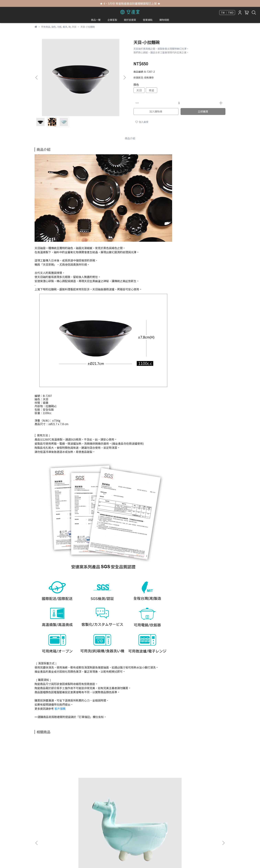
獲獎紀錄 (39, 830)
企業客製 (112, 20)
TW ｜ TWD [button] (227, 13)
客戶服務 (60, 709)
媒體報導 (39, 820)
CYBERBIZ (117, 859)
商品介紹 (130, 138)
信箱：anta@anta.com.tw (116, 835)
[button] (124, 77)
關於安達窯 (130, 20)
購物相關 (164, 20)
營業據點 (148, 20)
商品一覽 (96, 20)
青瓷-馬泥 (60, 781)
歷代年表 (39, 825)
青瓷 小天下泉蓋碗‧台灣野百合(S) (200, 783)
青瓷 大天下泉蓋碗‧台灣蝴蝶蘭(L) (153, 783)
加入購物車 (156, 111)
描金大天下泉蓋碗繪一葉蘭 (107, 781)
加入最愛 (142, 122)
